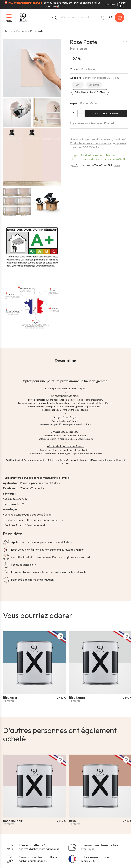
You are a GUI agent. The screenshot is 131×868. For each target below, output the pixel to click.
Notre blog (122, 4)
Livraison (111, 4)
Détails (117, 166)
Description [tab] (65, 360)
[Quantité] (74, 113)
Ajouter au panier (106, 113)
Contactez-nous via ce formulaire (91, 143)
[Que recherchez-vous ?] (75, 18)
